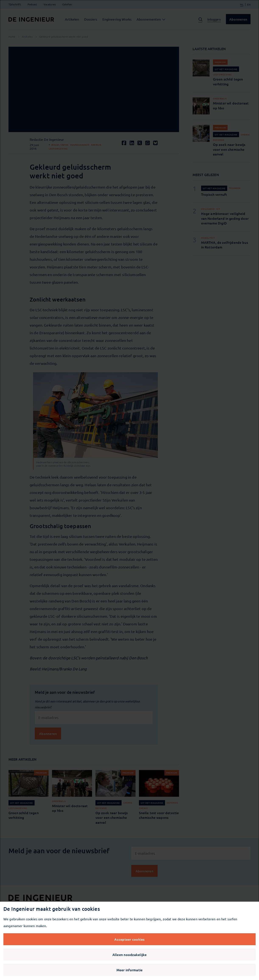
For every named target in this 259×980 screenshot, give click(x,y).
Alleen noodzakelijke (130, 955)
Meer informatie (130, 970)
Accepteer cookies (129, 939)
